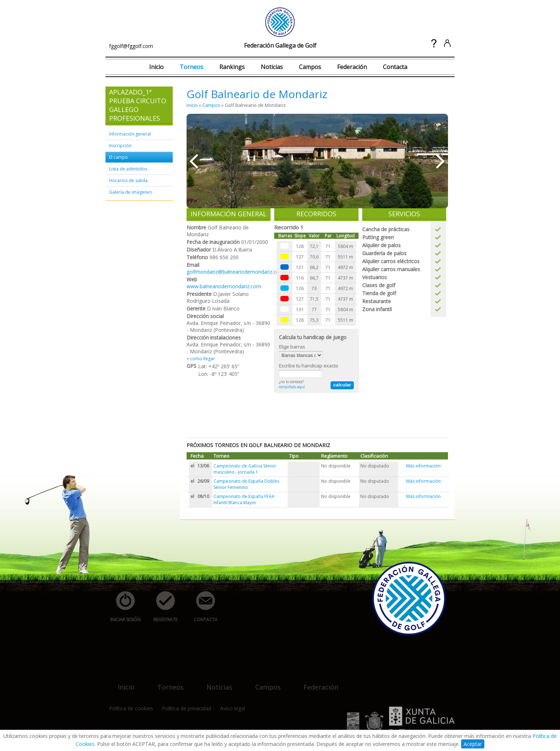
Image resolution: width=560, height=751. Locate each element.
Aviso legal (233, 708)
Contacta (395, 67)
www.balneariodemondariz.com (224, 286)
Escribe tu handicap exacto (309, 366)
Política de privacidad (187, 708)
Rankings (232, 67)
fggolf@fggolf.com (131, 46)
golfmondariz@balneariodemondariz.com (235, 272)
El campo (119, 157)
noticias (215, 682)
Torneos (191, 67)
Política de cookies (131, 708)
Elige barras (292, 347)
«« (194, 161)
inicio (192, 105)
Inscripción (120, 146)
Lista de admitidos (128, 169)
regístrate (161, 607)
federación (317, 682)
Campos (310, 67)
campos (264, 682)
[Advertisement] (319, 414)
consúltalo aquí (292, 387)
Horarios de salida (128, 180)
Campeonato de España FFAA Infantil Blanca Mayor (244, 499)
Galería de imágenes (130, 192)
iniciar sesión (123, 607)
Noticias (272, 67)
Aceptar (473, 744)
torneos (166, 682)
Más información (423, 466)
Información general (130, 134)
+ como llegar (201, 359)
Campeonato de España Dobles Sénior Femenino (246, 484)
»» (441, 161)
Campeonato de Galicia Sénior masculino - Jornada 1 (245, 469)
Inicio (156, 67)
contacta (201, 607)
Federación (352, 67)
